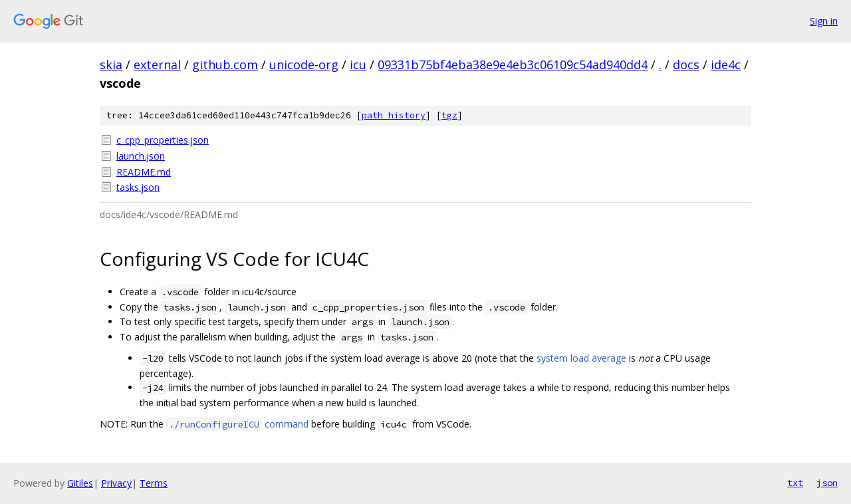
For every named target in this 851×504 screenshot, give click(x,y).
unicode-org (304, 64)
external (157, 64)
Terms (154, 483)
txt (795, 483)
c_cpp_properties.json (163, 140)
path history (394, 115)
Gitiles (80, 483)
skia (111, 64)
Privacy (116, 483)
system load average (581, 358)
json (827, 483)
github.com (225, 64)
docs (686, 64)
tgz (449, 115)
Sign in (824, 21)
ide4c (726, 64)
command (237, 424)
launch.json (141, 156)
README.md (144, 172)
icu (358, 64)
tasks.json (138, 187)
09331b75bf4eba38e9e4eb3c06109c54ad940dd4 (513, 64)
